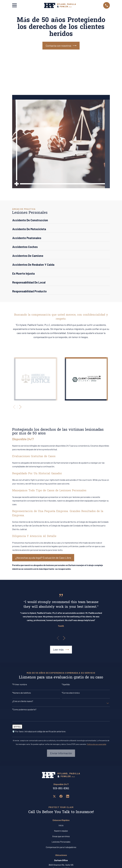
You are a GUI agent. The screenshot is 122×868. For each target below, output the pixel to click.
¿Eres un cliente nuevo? (23, 701)
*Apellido (66, 684)
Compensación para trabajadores (61, 847)
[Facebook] (61, 796)
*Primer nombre (20, 684)
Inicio (61, 825)
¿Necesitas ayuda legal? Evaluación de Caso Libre (43, 558)
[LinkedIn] (68, 796)
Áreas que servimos (61, 836)
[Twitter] (54, 796)
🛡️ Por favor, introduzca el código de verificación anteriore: (39, 731)
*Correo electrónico (71, 693)
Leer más (61, 650)
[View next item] (20, 407)
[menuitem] (61, 221)
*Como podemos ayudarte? (24, 709)
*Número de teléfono (22, 693)
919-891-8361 (61, 789)
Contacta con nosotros (61, 46)
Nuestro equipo (61, 831)
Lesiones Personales (61, 842)
